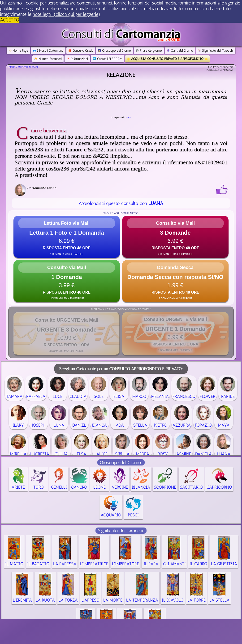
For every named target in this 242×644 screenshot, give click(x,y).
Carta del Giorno (180, 51)
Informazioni (77, 59)
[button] (67, 237)
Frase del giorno (149, 51)
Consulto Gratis (81, 51)
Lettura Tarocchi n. (23, 67)
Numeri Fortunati (48, 59)
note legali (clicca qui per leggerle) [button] (66, 14)
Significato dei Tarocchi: (121, 531)
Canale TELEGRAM (107, 59)
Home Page (18, 51)
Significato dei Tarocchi (216, 51)
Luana (127, 118)
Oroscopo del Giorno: (121, 462)
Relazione (121, 75)
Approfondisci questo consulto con (121, 203)
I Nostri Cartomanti (48, 51)
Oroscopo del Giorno (114, 51)
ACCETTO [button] (10, 20)
